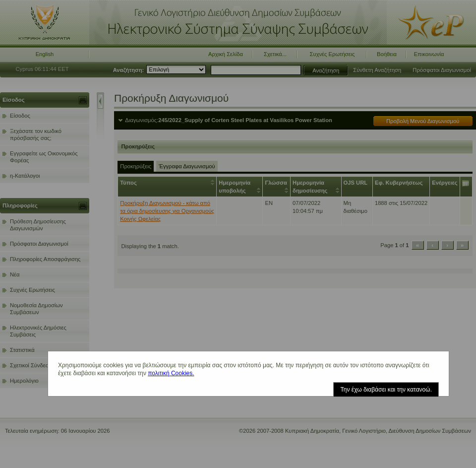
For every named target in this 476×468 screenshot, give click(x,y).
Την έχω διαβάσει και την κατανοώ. (386, 390)
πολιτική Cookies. (171, 373)
